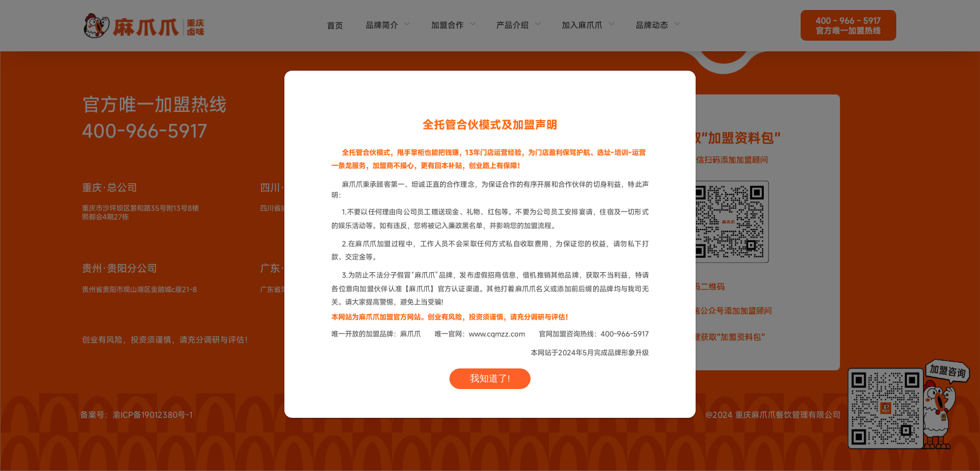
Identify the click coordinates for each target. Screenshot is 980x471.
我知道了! (490, 378)
